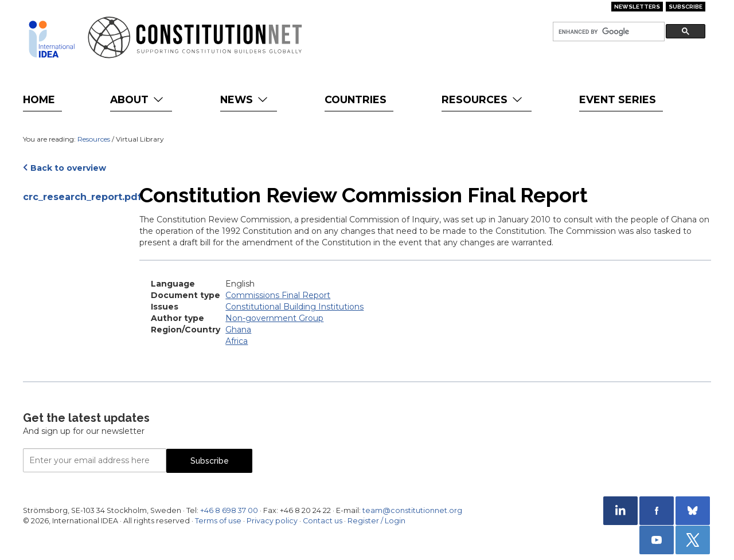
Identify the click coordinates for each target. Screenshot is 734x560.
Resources (483, 99)
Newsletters (637, 7)
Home (39, 99)
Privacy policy (272, 521)
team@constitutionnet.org (412, 510)
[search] (608, 32)
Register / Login (376, 521)
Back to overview (68, 168)
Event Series (618, 99)
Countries (356, 99)
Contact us (323, 521)
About (138, 99)
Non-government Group (274, 318)
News (245, 99)
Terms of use (218, 521)
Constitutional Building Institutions (294, 307)
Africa (237, 341)
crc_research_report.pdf (75, 197)
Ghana (238, 330)
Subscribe (686, 7)
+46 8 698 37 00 (229, 510)
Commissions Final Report (278, 295)
